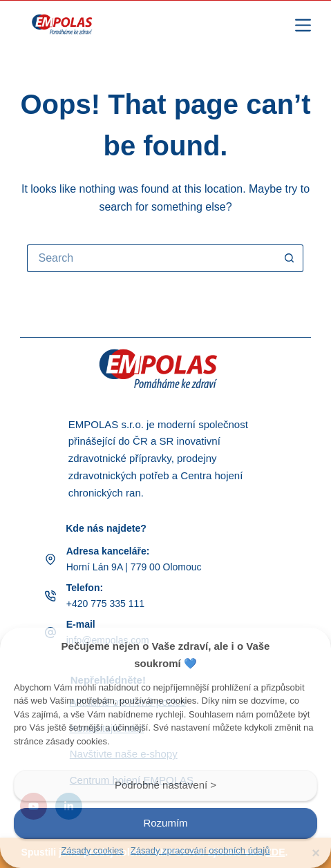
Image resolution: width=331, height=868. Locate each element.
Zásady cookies (93, 850)
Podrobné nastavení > (165, 785)
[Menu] (303, 25)
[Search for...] (151, 258)
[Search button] (290, 258)
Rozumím (165, 823)
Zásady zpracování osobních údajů (200, 850)
